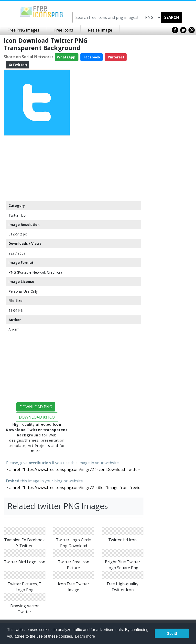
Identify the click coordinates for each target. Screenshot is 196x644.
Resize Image (100, 30)
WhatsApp (67, 57)
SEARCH (172, 17)
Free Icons (64, 30)
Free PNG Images (23, 30)
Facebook (92, 57)
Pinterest (116, 57)
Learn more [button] (85, 636)
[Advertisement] (37, 168)
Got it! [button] (172, 633)
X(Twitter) (17, 65)
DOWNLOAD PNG (36, 407)
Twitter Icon (18, 215)
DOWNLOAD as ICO (37, 417)
